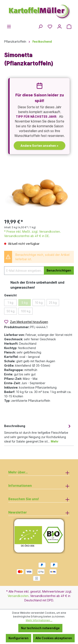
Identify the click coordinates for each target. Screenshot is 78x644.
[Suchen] (40, 27)
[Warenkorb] (69, 27)
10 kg (39, 303)
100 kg (26, 311)
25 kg (53, 303)
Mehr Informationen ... (39, 620)
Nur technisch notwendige (40, 628)
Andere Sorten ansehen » (40, 146)
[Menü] (9, 27)
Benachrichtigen (59, 270)
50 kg (11, 311)
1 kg (10, 303)
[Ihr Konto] (59, 27)
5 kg (25, 303)
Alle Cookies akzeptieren (54, 638)
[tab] (38, 433)
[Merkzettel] (50, 27)
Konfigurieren (19, 638)
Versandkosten (18, 596)
